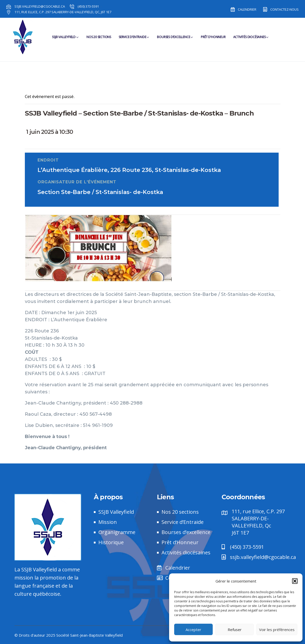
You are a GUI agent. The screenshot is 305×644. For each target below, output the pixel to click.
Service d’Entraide (134, 39)
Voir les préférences (277, 630)
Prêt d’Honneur (213, 39)
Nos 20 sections (99, 39)
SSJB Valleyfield (65, 39)
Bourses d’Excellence (175, 39)
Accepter (193, 630)
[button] (295, 581)
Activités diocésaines (251, 39)
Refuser (235, 630)
